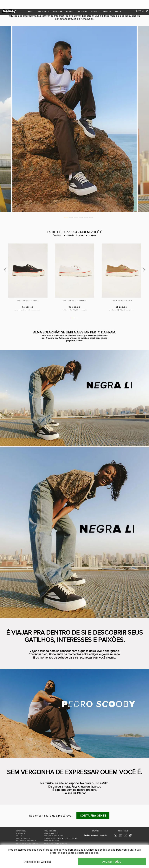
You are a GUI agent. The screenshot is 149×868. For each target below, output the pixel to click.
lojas (19, 836)
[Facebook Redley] (116, 836)
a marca (21, 834)
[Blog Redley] (130, 836)
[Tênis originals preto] (28, 271)
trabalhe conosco (26, 841)
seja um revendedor (27, 843)
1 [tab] (66, 218)
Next (144, 270)
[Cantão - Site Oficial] (102, 837)
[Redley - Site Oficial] (87, 836)
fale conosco (51, 834)
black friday (23, 838)
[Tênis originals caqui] (121, 271)
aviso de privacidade (55, 843)
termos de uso (52, 841)
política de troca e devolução (61, 838)
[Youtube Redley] (125, 836)
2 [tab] (71, 218)
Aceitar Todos (112, 862)
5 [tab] (86, 218)
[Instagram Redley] (120, 836)
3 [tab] (76, 218)
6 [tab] (91, 218)
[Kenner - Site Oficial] (94, 835)
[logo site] (9, 13)
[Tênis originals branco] (75, 271)
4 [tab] (81, 218)
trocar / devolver (54, 836)
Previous (5, 270)
